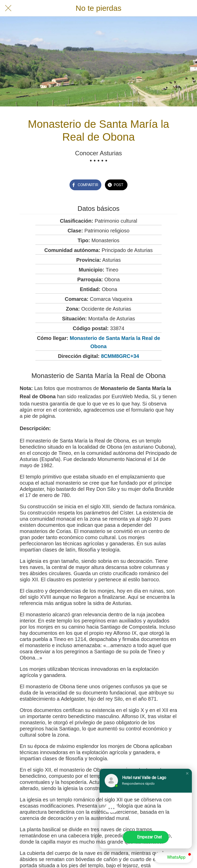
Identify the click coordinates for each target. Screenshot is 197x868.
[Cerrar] (8, 8)
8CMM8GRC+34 (120, 356)
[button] (187, 773)
